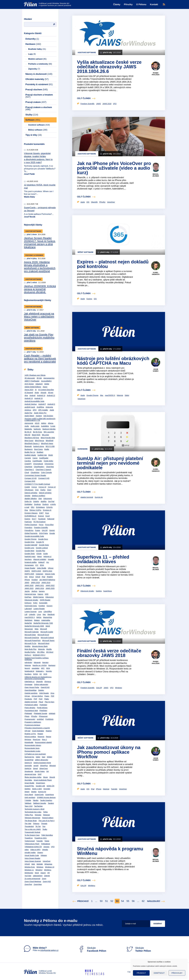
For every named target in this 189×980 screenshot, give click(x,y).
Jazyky (27, 591)
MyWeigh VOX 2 (39, 655)
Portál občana (42, 708)
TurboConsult (30, 841)
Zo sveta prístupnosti (32, 879)
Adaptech (39, 384)
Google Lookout (42, 548)
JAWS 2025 (50, 588)
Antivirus (28, 410)
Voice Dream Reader (32, 858)
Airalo (37, 393)
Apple (52, 410)
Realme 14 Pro (30, 734)
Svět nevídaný (30, 797)
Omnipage (29, 684)
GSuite (39, 554)
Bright (51, 455)
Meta (36, 629)
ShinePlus (44, 766)
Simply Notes (40, 771)
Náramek (37, 663)
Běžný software (38, 130)
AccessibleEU (46, 381)
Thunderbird (29, 826)
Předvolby (177, 973)
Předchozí (83, 901)
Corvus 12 (52, 487)
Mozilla (49, 649)
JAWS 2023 (29, 588)
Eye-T (34, 519)
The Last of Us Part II (46, 821)
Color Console (46, 472)
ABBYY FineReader (32, 381)
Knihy (35, 603)
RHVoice (28, 740)
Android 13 (29, 398)
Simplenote (29, 771)
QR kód (27, 731)
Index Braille (42, 568)
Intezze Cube (50, 574)
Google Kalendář (31, 545)
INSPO (27, 571)
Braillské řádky (37, 49)
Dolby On (28, 501)
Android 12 (51, 395)
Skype (45, 777)
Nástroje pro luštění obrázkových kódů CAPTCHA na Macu (113, 361)
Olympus (48, 682)
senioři (36, 766)
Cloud (27, 472)
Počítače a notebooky (40, 64)
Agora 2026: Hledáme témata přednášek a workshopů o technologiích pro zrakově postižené (40, 267)
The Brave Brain (31, 821)
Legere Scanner (31, 612)
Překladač (28, 713)
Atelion (44, 423)
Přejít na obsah (24, 1)
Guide (46, 554)
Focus (41, 525)
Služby (32, 115)
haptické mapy (30, 557)
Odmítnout (159, 973)
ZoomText (28, 884)
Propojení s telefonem (33, 722)
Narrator (45, 663)
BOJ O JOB (50, 446)
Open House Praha (32, 687)
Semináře (28, 766)
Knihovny (28, 603)
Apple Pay (28, 413)
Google (52, 533)
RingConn (37, 740)
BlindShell (50, 441)
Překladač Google (40, 713)
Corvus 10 (42, 487)
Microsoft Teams (48, 641)
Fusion (38, 530)
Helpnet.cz (47, 557)
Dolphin (36, 501)
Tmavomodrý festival (32, 832)
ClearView (50, 467)
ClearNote (28, 467)
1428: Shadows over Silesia (35, 375)
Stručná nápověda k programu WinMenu (110, 851)
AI (36, 390)
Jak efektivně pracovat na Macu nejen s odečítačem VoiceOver (39, 317)
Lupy (32, 54)
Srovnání (47, 789)
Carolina (28, 461)
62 (143, 901)
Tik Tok (38, 826)
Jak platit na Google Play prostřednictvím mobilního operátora (39, 338)
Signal (35, 768)
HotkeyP (42, 562)
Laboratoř (28, 609)
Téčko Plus (29, 815)
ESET (41, 513)
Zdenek (47, 876)
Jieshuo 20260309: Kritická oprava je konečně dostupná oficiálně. (40, 289)
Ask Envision (48, 416)
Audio (27, 426)
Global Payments (31, 533)
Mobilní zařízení (37, 59)
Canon (35, 458)
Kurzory (50, 606)
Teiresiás (38, 815)
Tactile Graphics (46, 800)
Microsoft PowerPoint (33, 641)
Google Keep (44, 545)
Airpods (43, 393)
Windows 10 (50, 867)
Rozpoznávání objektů (43, 742)
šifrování (53, 766)
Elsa (26, 510)
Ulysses (46, 847)
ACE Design (29, 384)
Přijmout (141, 973)
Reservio (41, 737)
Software (33, 120)
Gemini (52, 530)
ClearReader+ (39, 467)
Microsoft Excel (43, 635)
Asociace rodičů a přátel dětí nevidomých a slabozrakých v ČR (40, 419)
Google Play (40, 551)
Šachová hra (29, 757)
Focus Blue (49, 525)
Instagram (40, 574)
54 (122, 901)
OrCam (27, 696)
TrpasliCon (29, 838)
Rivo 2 (44, 740)
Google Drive (30, 542)
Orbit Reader (44, 693)
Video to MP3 (35, 850)
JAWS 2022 (50, 585)
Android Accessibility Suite (34, 401)
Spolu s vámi (37, 789)
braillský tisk (42, 455)
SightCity (28, 768)
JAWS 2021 (39, 585)
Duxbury (46, 504)
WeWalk (40, 864)
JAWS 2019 (46, 583)
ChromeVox (49, 464)
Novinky (49, 671)
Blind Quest (29, 441)
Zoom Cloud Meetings (33, 881)
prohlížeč (40, 719)
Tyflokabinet (46, 844)
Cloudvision (35, 472)
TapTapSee (38, 806)
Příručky (128, 4)
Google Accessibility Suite (34, 536)
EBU (33, 507)
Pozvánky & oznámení (39, 84)
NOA (48, 668)
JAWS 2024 (39, 588)
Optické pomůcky (31, 693)
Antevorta (49, 407)
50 (101, 901)
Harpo (39, 557)
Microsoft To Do (30, 643)
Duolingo (37, 504)
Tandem (51, 803)
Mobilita (27, 646)
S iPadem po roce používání (35, 754)
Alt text (51, 393)
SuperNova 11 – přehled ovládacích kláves (103, 559)
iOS (26, 577)
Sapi (44, 757)
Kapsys (40, 594)
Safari (38, 757)
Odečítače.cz (30, 682)
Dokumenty (48, 499)
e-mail (27, 507)
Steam (27, 792)
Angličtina (40, 407)
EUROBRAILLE (30, 516)
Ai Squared (29, 393)
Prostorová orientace (32, 725)
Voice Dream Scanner (33, 861)
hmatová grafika (31, 562)
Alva (26, 395)
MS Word (50, 652)
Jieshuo (34, 591)
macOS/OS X (30, 617)
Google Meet (29, 551)
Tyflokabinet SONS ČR (33, 847)
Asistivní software (39, 125)
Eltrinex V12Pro (35, 510)
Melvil (48, 626)
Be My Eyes (38, 432)
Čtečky (43, 490)
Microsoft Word (44, 643)
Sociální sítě (40, 786)
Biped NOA (36, 435)
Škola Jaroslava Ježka (33, 777)
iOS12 (31, 577)
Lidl (26, 614)
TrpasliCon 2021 (40, 838)
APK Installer (43, 410)
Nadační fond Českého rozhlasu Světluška (37, 659)
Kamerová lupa (30, 594)
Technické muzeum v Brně (34, 809)
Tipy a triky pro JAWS (33, 829)
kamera (42, 591)
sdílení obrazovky (42, 760)
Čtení (49, 490)
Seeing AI (28, 763)
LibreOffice (48, 612)
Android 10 (41, 395)
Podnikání (43, 705)
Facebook (42, 519)
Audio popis (35, 426)
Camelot (28, 458)
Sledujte (92, 949)
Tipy (44, 826)
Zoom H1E (47, 881)
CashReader (37, 461)
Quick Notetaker (38, 731)
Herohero (28, 559)
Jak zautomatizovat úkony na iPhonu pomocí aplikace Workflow (109, 752)
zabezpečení (38, 876)
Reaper (40, 734)
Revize (49, 737)
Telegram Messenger (32, 818)
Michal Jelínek (156, 175)
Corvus (34, 487)
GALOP (45, 530)
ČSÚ (37, 490)
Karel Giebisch (156, 273)
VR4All (27, 864)
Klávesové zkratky (31, 600)
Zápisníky (34, 69)
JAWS (27, 583)
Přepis (27, 716)
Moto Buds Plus (30, 649)
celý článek (84, 98)
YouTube (28, 876)
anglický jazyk (30, 407)
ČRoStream (29, 490)
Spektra (27, 789)
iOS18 (38, 577)
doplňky (44, 501)
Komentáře (43, 603)
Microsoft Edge (30, 635)
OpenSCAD (45, 687)
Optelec (41, 690)
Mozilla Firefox (30, 652)
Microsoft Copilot (47, 632)
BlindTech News (47, 444)
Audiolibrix (45, 426)
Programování (30, 719)
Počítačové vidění (31, 705)
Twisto (47, 841)
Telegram (46, 815)
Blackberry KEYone (32, 438)
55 (128, 901)
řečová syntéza (30, 737)
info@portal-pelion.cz (49, 950)
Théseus (36, 824)
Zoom (44, 879)
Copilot (27, 487)
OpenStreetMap (31, 690)
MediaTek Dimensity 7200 (43, 623)
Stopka (34, 792)
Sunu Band (29, 795)
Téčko (45, 812)
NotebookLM (29, 671)
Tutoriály (39, 841)
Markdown (29, 620)
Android (32, 395)
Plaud (41, 702)
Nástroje (28, 665)
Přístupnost (43, 716)
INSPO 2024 (47, 571)
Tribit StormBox (47, 835)
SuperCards (39, 795)
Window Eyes (30, 867)
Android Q (51, 404)
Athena (51, 423)
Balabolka (28, 429)
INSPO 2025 (29, 574)
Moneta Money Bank (40, 646)
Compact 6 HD (44, 478)
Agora (45, 387)
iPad (44, 577)
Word (37, 873)
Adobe (47, 384)
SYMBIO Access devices (46, 797)
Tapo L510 (29, 806)
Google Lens (29, 548)
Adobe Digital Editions (33, 387)
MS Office (41, 652)
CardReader (44, 458)
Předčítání (43, 711)
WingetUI (39, 870)
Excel (47, 516)
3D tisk (39, 378)
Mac (44, 614)
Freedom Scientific (41, 528)
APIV (35, 410)
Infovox (51, 568)
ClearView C (29, 470)
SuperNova (50, 795)
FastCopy (28, 522)
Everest (41, 516)
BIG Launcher (49, 432)
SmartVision (40, 783)
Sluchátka (28, 780)
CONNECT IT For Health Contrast (37, 484)
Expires (27, 519)
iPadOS (50, 577)
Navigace (52, 665)
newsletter (36, 668)
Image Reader (30, 568)
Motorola (41, 649)
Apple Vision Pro (40, 413)
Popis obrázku (30, 708)
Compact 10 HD (31, 478)
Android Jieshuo (31, 404)
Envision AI (47, 510)
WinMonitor (29, 873)
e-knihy (53, 504)
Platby (47, 699)
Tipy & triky (34, 135)
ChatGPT (28, 464)
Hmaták (51, 559)
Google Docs (43, 539)
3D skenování (30, 378)
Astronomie (29, 423)
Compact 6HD (30, 481)
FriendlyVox (29, 530)
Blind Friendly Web (48, 438)
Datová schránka (31, 493)
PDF (53, 696)
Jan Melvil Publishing (47, 580)
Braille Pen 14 (30, 452)
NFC (43, 668)
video (27, 850)
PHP (35, 699)
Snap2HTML (29, 786)
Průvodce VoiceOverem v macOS (37, 728)
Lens (40, 612)
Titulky (45, 829)
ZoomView (38, 884)
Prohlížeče (49, 719)
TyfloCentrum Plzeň (32, 844)
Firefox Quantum (31, 525)
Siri (47, 771)
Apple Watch (29, 416)
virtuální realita (30, 853)
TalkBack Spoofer (40, 803)
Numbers (28, 674)
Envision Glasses (31, 513)
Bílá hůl (27, 435)
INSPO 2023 (36, 571)
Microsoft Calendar (32, 632)
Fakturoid (51, 519)
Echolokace (40, 507)
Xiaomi (43, 873)
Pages (47, 696)
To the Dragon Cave (32, 835)
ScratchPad (29, 760)
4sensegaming (49, 378)
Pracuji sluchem (37, 90)
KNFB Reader (45, 600)
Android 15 (39, 398)
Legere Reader (39, 609)
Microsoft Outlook (47, 638)
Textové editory (48, 818)
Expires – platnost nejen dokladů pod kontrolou (113, 264)
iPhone (27, 580)
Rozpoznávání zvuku (32, 751)
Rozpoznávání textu (32, 748)
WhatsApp (48, 864)
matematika (46, 620)
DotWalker (29, 504)
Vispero (40, 853)
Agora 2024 (29, 390)
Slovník (52, 777)
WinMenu (48, 870)
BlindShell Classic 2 (32, 444)
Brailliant (40, 452)
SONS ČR (51, 786)
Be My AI (28, 432)
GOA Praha (44, 533)
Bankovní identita (49, 429)
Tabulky (36, 800)
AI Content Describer (46, 390)
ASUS (37, 423)
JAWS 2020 (29, 585)
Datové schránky (45, 493)
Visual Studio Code (32, 855)
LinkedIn (32, 614)
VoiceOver (47, 861)
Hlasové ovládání (40, 559)
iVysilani (35, 580)
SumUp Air (42, 792)
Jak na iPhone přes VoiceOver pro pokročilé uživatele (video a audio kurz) (114, 168)
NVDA (35, 674)
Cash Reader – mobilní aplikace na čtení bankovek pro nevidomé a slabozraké (40, 359)
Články (117, 4)
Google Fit (40, 542)
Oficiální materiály (37, 79)
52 (112, 901)
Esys (47, 513)
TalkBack (28, 803)
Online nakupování (41, 684)
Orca (52, 693)
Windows (40, 867)
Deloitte (27, 496)
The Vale (28, 824)
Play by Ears (49, 702)
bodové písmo (39, 446)
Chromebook (38, 464)
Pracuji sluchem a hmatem (39, 96)
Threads (44, 824)
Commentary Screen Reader (35, 475)
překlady (52, 713)
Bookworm (29, 449)
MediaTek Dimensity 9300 (34, 626)
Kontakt (154, 4)
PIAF (41, 699)
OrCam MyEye (37, 696)
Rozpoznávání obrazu (33, 745)
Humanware (29, 565)
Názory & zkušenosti (39, 74)
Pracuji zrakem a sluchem (39, 108)
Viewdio (45, 850)
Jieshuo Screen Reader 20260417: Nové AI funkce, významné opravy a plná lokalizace (40, 243)
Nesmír (27, 668)
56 (133, 901)
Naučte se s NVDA (40, 665)
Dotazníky (32, 39)
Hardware (33, 44)
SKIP (40, 774)
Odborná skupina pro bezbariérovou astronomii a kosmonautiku (38, 678)
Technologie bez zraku (33, 812)
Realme (49, 731)
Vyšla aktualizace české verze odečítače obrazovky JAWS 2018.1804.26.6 (109, 67)
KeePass (28, 597)
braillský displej (30, 455)
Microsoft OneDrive (32, 638)
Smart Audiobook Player (43, 780)
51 (107, 901)
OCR (45, 674)
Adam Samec (156, 370)
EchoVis (49, 507)
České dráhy (49, 461)
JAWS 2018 (35, 583)
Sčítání (50, 757)
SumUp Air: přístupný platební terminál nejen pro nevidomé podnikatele (110, 463)
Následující (154, 901)
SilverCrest (44, 768)
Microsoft (43, 629)
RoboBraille (29, 742)
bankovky (37, 429)
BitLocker (46, 435)
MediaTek (28, 623)
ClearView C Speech (43, 470)
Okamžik (39, 682)
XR (48, 873)
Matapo (37, 620)
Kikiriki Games (38, 597)
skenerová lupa (30, 774)
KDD (47, 594)
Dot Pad (51, 501)
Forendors (28, 528)
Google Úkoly (30, 554)
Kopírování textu (31, 606)
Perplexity (28, 699)
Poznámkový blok (31, 711)
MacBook (51, 614)
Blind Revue (40, 441)
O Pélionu (141, 4)
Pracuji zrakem (36, 102)
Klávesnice (50, 597)
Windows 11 (29, 870)
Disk (40, 499)
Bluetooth (28, 446)
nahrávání (28, 663)
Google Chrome (31, 539)
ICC (37, 565)
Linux (39, 614)
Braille (47, 449)
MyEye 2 (28, 655)
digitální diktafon (31, 499)
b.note (53, 426)
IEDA (42, 565)
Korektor (42, 606)
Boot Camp (38, 449)
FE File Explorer (40, 522)
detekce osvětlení (39, 496)
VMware (44, 855)
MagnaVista (48, 617)
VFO (53, 847)
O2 (41, 674)
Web (33, 864)
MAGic (39, 617)
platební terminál (31, 702)
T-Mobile (28, 800)
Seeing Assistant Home (42, 763)
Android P (42, 404)
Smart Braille (29, 783)
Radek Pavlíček (156, 74)
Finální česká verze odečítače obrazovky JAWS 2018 (109, 653)
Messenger (29, 629)
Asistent (39, 416)
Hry (48, 562)
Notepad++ (40, 671)
